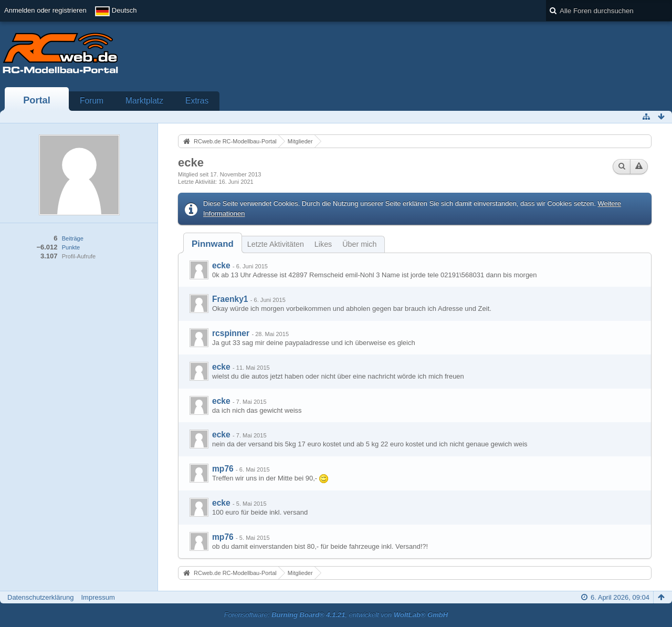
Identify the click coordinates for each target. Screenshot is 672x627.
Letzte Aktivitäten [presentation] (276, 244)
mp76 (223, 469)
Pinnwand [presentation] (213, 244)
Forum (92, 101)
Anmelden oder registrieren (45, 10)
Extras (197, 101)
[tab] (213, 244)
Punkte (71, 247)
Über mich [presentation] (359, 244)
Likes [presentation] (323, 244)
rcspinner (231, 333)
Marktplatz (144, 101)
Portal (37, 100)
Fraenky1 (230, 299)
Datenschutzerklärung (40, 597)
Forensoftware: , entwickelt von (336, 615)
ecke (221, 265)
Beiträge (73, 238)
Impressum (98, 597)
